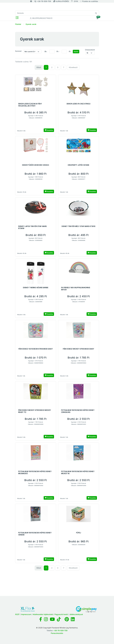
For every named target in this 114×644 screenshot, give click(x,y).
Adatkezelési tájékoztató (43, 614)
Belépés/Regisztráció (41, 18)
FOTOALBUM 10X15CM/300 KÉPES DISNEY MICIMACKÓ (35, 472)
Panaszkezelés (57, 633)
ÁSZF (17, 614)
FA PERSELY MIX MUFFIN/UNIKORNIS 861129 (76, 289)
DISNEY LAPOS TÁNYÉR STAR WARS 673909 (32, 227)
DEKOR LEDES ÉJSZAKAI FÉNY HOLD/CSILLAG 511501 (30, 105)
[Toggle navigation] (17, 18)
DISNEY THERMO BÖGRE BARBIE (36, 288)
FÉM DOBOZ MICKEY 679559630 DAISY (78, 349)
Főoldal (18, 24)
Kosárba (49, 130)
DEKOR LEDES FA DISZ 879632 (79, 104)
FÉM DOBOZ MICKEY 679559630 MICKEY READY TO (35, 411)
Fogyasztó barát (61, 614)
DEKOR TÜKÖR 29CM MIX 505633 (35, 165)
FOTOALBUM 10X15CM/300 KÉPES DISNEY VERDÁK (35, 534)
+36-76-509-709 (43, 1)
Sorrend (18, 51)
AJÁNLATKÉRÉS (61, 1)
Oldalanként (90, 50)
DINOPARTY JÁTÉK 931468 (78, 165)
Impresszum (26, 614)
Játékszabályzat (76, 614)
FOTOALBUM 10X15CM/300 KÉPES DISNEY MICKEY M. (78, 472)
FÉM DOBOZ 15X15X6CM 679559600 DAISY (36, 349)
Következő (73, 67)
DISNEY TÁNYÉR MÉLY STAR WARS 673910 (78, 226)
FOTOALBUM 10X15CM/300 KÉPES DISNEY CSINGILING (78, 411)
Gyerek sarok (31, 24)
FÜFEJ (79, 533)
